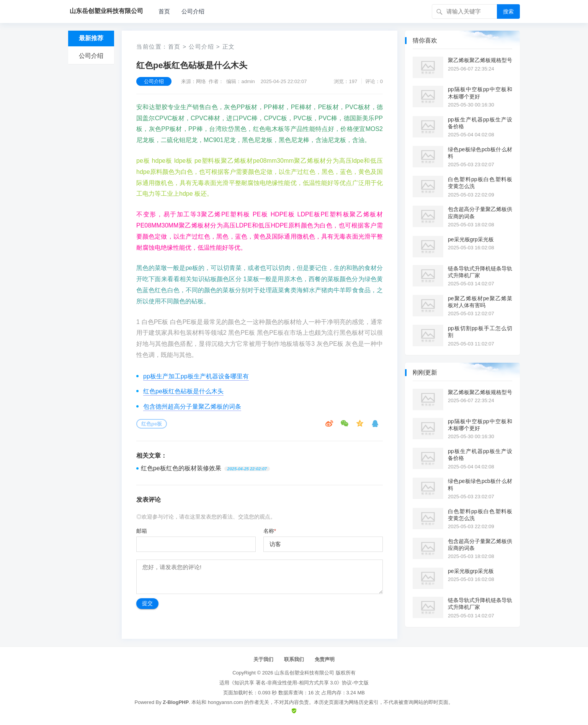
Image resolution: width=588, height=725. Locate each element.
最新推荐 (91, 38)
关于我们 (263, 659)
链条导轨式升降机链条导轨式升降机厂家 (480, 272)
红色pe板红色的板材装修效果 (181, 468)
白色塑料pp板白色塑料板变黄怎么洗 (480, 183)
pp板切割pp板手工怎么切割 (480, 332)
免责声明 (325, 659)
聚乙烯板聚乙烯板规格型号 (480, 60)
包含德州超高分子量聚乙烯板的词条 (192, 407)
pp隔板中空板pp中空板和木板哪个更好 (480, 93)
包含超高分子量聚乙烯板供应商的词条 (480, 213)
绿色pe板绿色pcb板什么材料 (480, 153)
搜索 (508, 11)
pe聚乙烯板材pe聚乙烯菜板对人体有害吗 (480, 302)
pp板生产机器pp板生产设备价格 (480, 123)
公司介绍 (193, 11)
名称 (270, 531)
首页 (164, 11)
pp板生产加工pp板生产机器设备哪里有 (196, 376)
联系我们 (294, 659)
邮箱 (142, 531)
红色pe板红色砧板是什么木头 (183, 391)
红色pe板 (152, 424)
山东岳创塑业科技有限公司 (304, 673)
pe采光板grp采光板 (471, 239)
